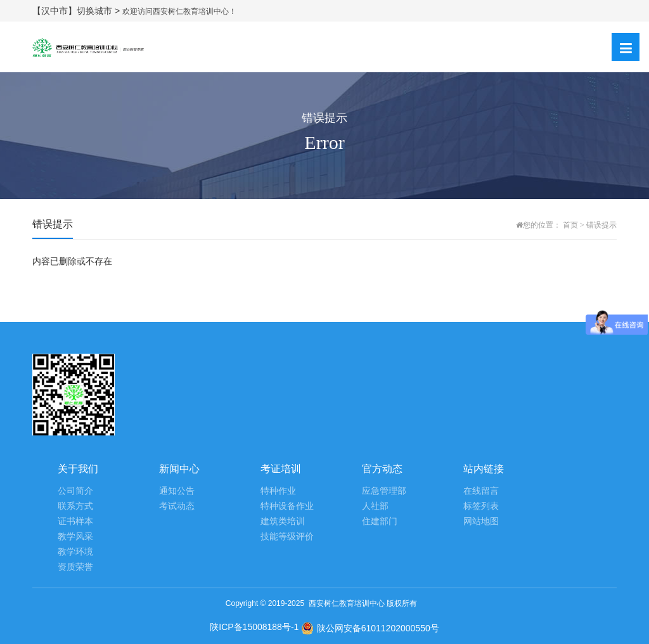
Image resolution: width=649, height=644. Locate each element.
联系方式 (75, 506)
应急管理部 (384, 491)
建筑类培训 (283, 521)
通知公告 (177, 491)
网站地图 (481, 521)
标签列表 (481, 506)
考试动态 (177, 506)
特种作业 (278, 491)
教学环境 (75, 552)
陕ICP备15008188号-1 (254, 627)
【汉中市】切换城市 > (77, 11)
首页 (570, 225)
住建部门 (380, 521)
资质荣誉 (75, 567)
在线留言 (481, 491)
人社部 (375, 506)
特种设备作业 (287, 506)
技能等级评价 (287, 537)
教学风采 (75, 537)
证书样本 (75, 521)
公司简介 (75, 491)
